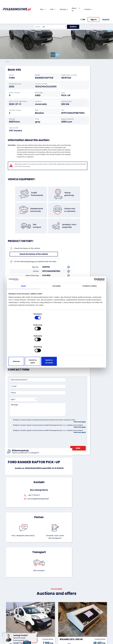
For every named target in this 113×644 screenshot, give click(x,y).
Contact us (62, 623)
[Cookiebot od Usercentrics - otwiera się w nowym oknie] (95, 297)
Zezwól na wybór (56, 345)
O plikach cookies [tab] (90, 304)
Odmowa (24, 345)
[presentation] (26, 399)
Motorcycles (10, 629)
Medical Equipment (9, 622)
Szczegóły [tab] (56, 304)
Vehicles (8, 602)
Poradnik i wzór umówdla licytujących (64, 444)
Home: (8, 62)
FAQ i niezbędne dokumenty (49, 443)
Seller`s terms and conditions (22, 294)
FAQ (60, 629)
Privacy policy (63, 637)
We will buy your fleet (29, 603)
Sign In (94, 11)
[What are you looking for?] (36, 18)
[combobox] (53, 18)
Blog (60, 605)
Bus (7, 608)
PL (81, 11)
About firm (62, 602)
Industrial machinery (9, 612)
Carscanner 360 (47, 621)
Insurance (44, 608)
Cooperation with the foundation (63, 610)
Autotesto (44, 627)
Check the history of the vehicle (17, 265)
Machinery (9, 626)
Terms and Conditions (62, 633)
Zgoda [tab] (23, 304)
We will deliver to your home (46, 617)
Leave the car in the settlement (29, 608)
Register (61, 626)
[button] (111, 30)
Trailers (8, 605)
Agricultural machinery (10, 617)
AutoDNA (44, 624)
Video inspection (45, 612)
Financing (44, 602)
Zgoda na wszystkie (89, 345)
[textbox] (53, 18)
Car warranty (46, 605)
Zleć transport (92, 441)
